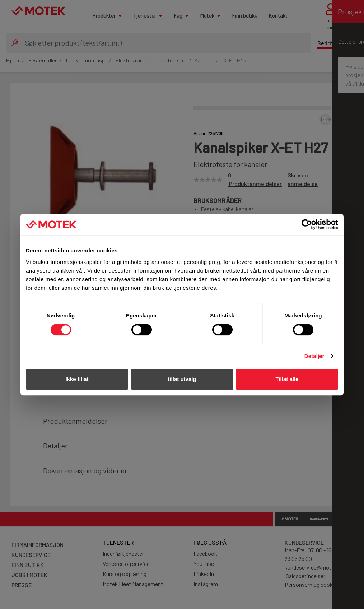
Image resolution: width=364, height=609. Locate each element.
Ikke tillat (77, 379)
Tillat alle (287, 379)
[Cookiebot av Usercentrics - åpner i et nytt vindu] (307, 224)
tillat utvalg (182, 379)
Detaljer (314, 356)
